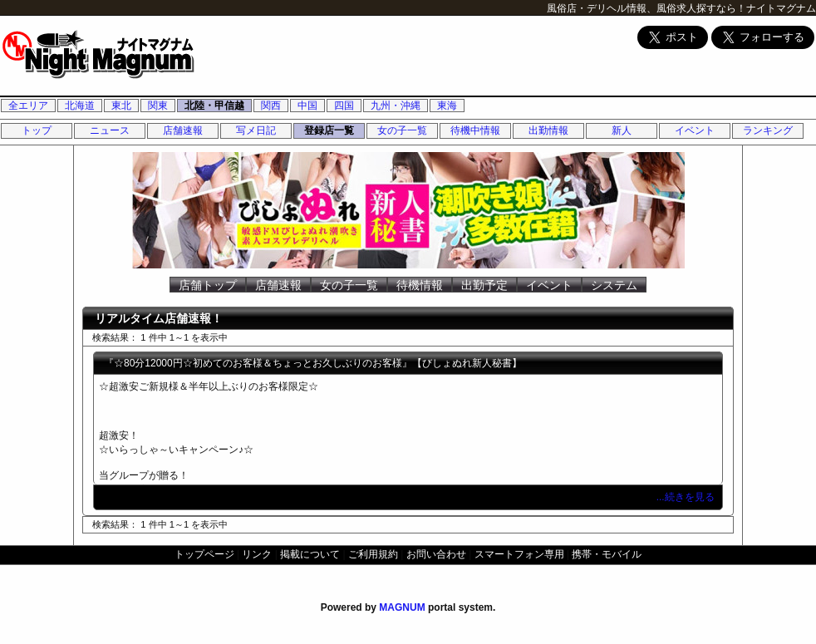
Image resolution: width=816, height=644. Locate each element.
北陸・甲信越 (214, 106)
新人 (622, 130)
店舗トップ (208, 285)
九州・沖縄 (396, 106)
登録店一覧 (329, 130)
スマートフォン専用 (519, 554)
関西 (271, 106)
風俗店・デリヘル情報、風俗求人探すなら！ (646, 8)
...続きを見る (687, 497)
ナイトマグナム (781, 8)
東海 (447, 106)
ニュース (110, 130)
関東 (158, 106)
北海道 (80, 106)
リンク (257, 554)
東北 (121, 106)
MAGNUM (402, 607)
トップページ (204, 554)
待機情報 (420, 285)
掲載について (310, 554)
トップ (37, 130)
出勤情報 (548, 130)
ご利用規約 (373, 554)
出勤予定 (484, 285)
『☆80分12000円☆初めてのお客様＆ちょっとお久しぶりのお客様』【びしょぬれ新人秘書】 (313, 363)
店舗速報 (183, 130)
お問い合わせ (436, 554)
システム (614, 285)
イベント (695, 130)
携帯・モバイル (607, 554)
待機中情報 (475, 130)
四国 (344, 106)
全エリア (28, 106)
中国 (307, 106)
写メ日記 (256, 130)
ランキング (768, 130)
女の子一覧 (402, 130)
